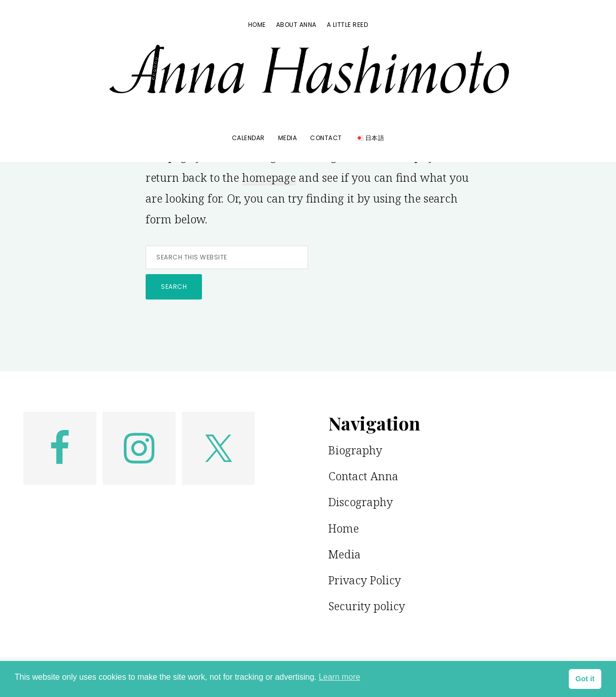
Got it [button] (585, 679)
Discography (361, 502)
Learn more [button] (339, 677)
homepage (269, 177)
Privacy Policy (365, 580)
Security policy (367, 606)
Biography (355, 450)
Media (345, 554)
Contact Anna (363, 476)
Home (344, 528)
